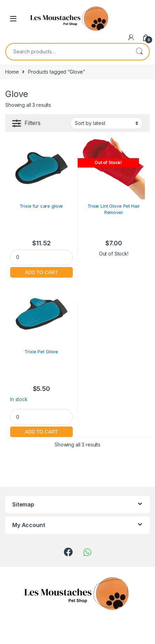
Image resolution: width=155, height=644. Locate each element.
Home (12, 72)
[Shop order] (107, 123)
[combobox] (68, 52)
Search (139, 52)
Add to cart (41, 271)
